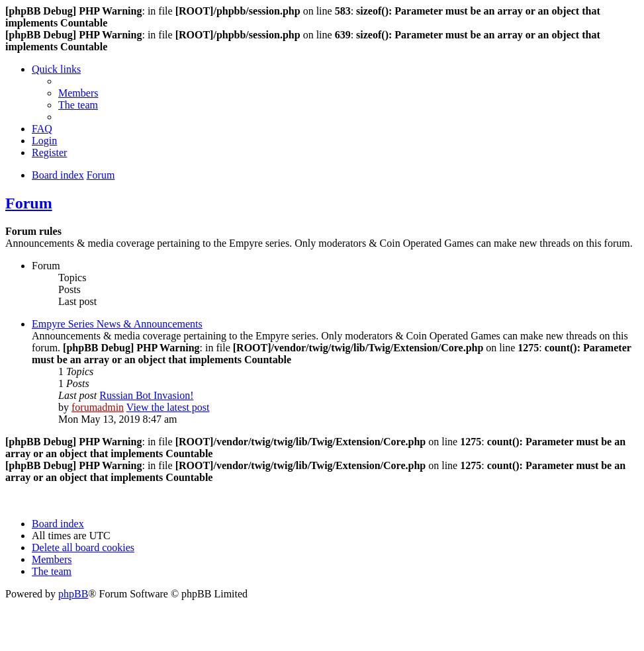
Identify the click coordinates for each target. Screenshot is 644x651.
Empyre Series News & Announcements (117, 324)
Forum (29, 203)
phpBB (73, 594)
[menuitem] (78, 93)
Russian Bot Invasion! (146, 395)
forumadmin (98, 407)
